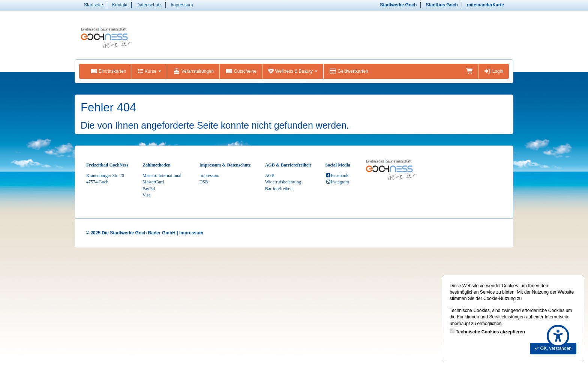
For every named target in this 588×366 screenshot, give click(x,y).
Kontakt (120, 5)
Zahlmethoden (157, 165)
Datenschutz (149, 5)
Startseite (94, 5)
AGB (270, 175)
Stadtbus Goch (442, 5)
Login (494, 71)
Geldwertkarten (349, 71)
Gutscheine (241, 71)
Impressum (182, 5)
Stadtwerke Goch (398, 5)
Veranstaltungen (193, 71)
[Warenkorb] (469, 71)
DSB (204, 182)
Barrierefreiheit (279, 189)
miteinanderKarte (485, 5)
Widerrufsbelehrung (283, 182)
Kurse (149, 71)
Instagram (337, 182)
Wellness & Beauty (293, 71)
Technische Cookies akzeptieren (490, 332)
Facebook (337, 175)
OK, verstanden (553, 348)
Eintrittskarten (108, 71)
